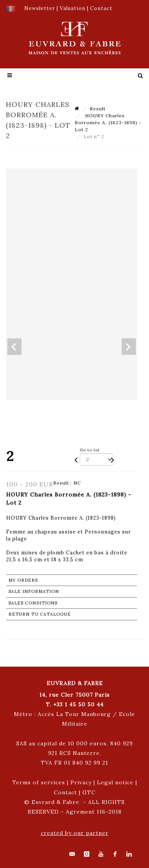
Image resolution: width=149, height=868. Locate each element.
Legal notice (115, 782)
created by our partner (75, 833)
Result (98, 109)
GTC (89, 792)
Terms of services (39, 782)
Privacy (81, 782)
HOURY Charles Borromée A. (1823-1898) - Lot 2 (108, 122)
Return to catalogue (40, 614)
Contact (65, 792)
